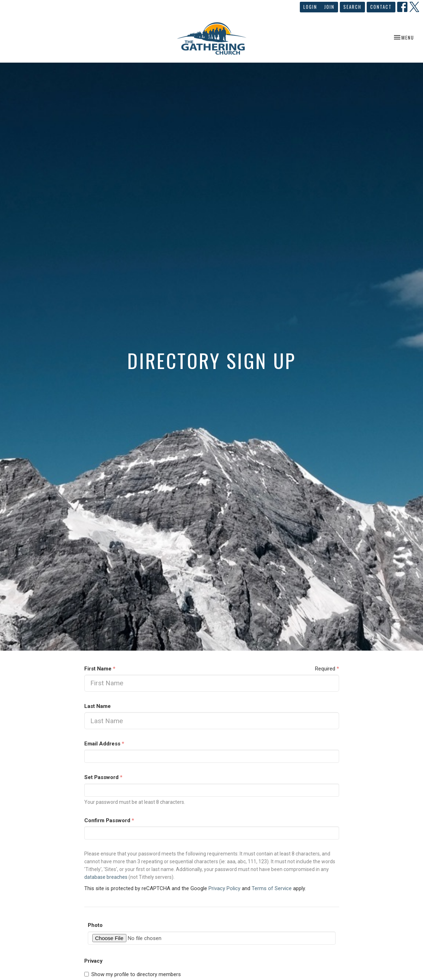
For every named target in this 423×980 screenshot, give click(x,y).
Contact (381, 7)
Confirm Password (109, 820)
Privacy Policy (224, 888)
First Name (100, 669)
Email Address (104, 744)
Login (310, 7)
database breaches (106, 877)
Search (352, 7)
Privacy (93, 961)
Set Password (103, 777)
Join (329, 7)
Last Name (98, 706)
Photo (95, 925)
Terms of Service (272, 888)
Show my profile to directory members (133, 974)
